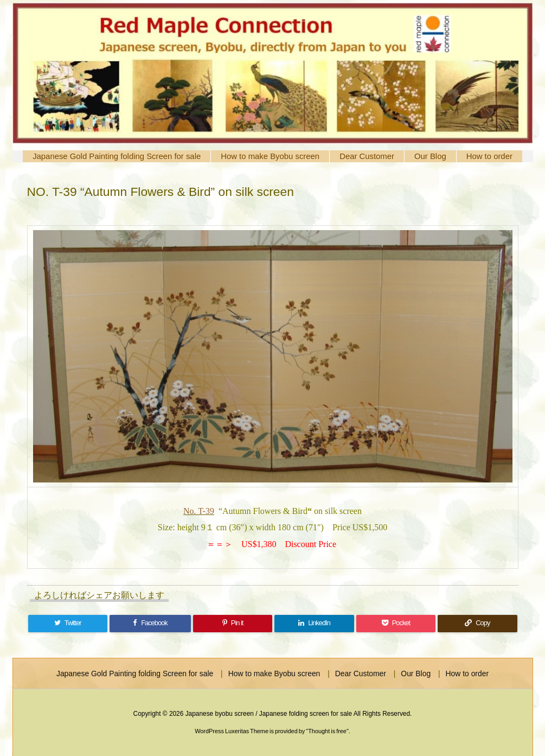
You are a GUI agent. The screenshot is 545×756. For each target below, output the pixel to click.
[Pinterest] (233, 624)
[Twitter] (68, 624)
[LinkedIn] (314, 624)
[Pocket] (396, 624)
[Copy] (477, 624)
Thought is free (327, 731)
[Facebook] (150, 624)
